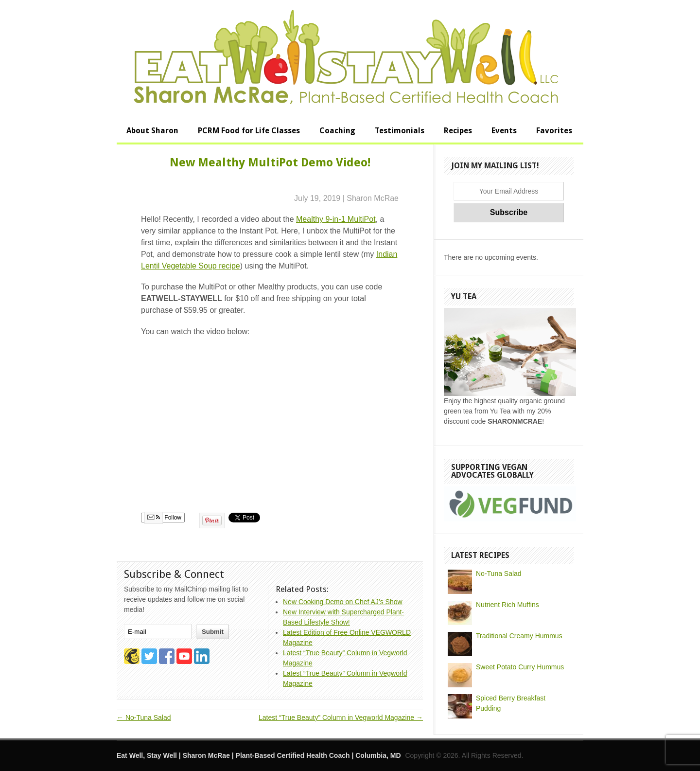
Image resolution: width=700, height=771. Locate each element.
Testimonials (400, 131)
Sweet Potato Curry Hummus (520, 667)
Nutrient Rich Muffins (507, 605)
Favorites (554, 131)
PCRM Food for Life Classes (249, 131)
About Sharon (152, 131)
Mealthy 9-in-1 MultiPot (336, 219)
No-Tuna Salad (144, 717)
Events (504, 131)
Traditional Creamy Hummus (519, 636)
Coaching (337, 131)
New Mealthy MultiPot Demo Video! (270, 162)
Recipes (458, 131)
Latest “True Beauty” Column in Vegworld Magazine (341, 717)
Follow (163, 518)
